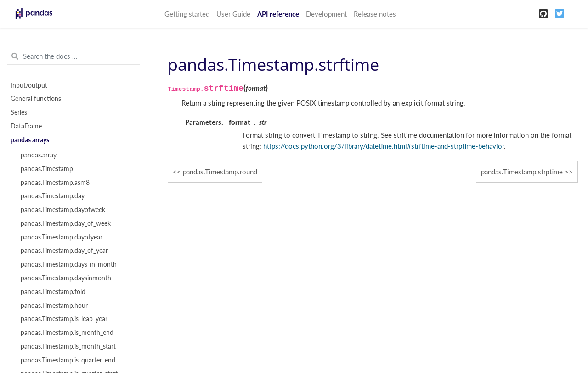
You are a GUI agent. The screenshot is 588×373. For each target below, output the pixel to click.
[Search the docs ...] (73, 56)
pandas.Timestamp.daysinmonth (66, 278)
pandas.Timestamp (47, 169)
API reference (278, 14)
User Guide (233, 14)
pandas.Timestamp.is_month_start (68, 346)
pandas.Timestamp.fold (53, 292)
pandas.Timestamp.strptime (522, 172)
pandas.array (39, 155)
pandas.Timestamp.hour (54, 306)
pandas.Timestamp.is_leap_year (64, 319)
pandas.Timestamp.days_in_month (69, 264)
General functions (36, 99)
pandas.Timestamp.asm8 (55, 183)
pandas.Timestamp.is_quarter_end (68, 360)
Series (19, 112)
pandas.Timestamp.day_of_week (66, 223)
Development (326, 14)
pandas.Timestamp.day (53, 196)
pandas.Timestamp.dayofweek (63, 210)
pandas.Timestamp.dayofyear (62, 237)
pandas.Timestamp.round (220, 172)
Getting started (187, 14)
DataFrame (26, 126)
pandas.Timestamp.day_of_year (64, 251)
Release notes (375, 14)
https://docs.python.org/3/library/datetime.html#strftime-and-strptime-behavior (384, 146)
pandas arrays (30, 140)
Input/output (29, 85)
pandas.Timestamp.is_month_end (67, 333)
